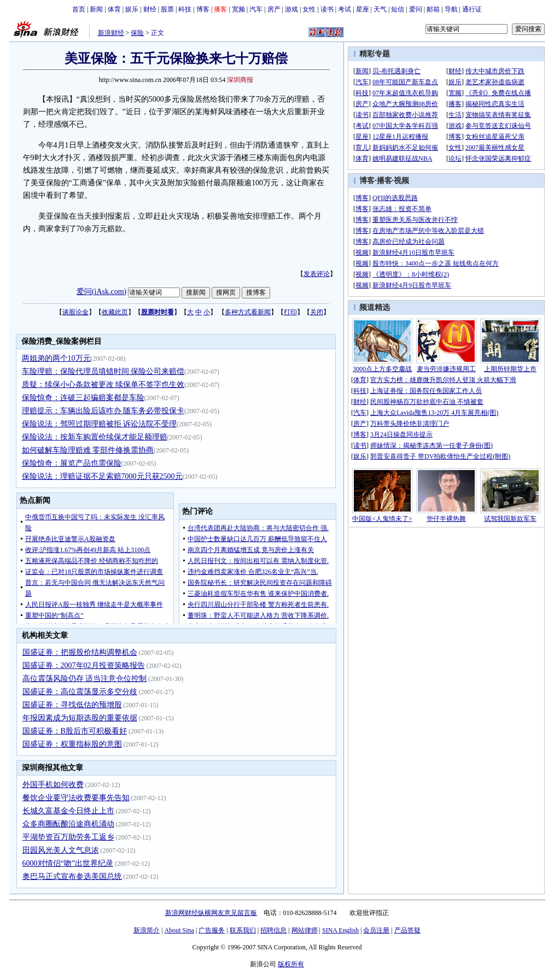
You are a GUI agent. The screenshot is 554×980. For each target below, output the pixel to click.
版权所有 (291, 964)
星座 (363, 9)
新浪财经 (111, 33)
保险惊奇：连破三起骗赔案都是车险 (83, 398)
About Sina (179, 930)
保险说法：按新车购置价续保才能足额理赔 (95, 437)
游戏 (291, 9)
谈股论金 (75, 312)
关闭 (317, 312)
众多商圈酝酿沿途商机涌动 (68, 824)
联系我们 (243, 930)
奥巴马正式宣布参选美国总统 (72, 876)
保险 (137, 33)
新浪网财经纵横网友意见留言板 (211, 913)
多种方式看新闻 (248, 312)
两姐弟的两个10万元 (56, 358)
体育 (114, 9)
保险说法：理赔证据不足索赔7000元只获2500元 (102, 476)
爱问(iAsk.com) (101, 292)
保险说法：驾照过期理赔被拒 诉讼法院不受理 (100, 424)
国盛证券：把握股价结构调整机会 (80, 652)
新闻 (96, 9)
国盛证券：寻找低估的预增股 (72, 705)
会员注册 (376, 930)
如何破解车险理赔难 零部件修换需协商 (88, 450)
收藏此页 (115, 312)
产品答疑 (407, 930)
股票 (167, 9)
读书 (327, 9)
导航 (451, 9)
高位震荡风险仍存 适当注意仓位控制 (85, 679)
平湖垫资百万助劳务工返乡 (68, 837)
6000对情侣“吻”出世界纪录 (68, 863)
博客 (203, 9)
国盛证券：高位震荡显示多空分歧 (80, 692)
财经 (150, 9)
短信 (398, 9)
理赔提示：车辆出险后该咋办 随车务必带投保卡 (103, 411)
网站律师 (305, 930)
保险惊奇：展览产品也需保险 (72, 463)
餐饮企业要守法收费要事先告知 (76, 798)
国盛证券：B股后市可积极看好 (75, 731)
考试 (345, 9)
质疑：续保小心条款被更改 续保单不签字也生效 (103, 385)
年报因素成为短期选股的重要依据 (80, 718)
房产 (274, 9)
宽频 (238, 9)
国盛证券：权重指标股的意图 (72, 744)
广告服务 (212, 930)
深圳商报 (240, 80)
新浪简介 (147, 930)
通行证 (472, 9)
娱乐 (132, 9)
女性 (309, 9)
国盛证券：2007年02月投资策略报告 (84, 665)
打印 (290, 312)
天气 (380, 9)
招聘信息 (273, 930)
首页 (79, 9)
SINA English (340, 930)
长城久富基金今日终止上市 (68, 811)
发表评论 (317, 274)
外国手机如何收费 (53, 785)
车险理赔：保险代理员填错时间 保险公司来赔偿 (103, 371)
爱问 (416, 9)
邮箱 (433, 9)
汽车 (256, 9)
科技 (185, 9)
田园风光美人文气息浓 (61, 850)
